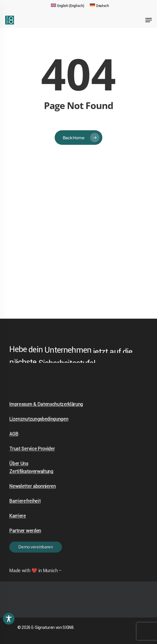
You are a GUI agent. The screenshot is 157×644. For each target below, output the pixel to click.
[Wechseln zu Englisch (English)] (67, 6)
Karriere (17, 530)
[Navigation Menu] (149, 20)
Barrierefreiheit (25, 515)
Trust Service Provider (32, 463)
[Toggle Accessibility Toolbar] (9, 619)
